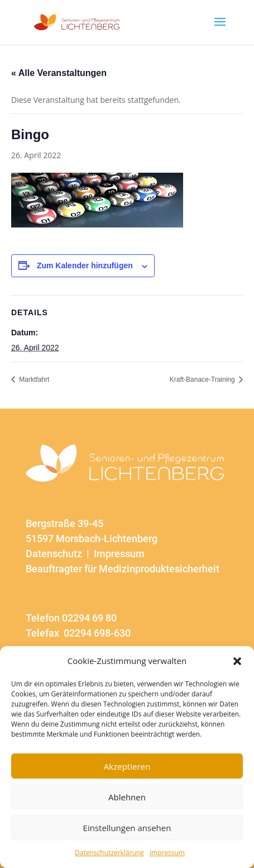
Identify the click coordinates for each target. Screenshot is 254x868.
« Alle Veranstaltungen (59, 73)
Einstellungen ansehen (127, 828)
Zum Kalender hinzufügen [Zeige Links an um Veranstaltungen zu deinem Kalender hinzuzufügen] (85, 265)
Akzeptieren (127, 766)
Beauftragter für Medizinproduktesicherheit (123, 569)
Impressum (167, 853)
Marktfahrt (33, 380)
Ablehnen (127, 797)
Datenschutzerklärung (109, 853)
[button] (237, 661)
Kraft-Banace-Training (203, 380)
